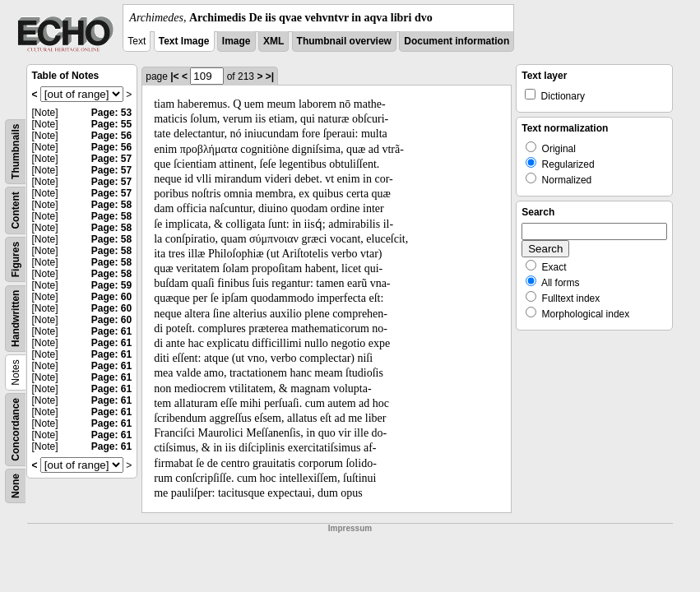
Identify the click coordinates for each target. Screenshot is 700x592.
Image (236, 41)
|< (174, 76)
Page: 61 (111, 331)
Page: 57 (111, 159)
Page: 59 (111, 285)
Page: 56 (111, 136)
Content (16, 210)
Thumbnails (16, 152)
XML (274, 41)
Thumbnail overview (344, 41)
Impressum (350, 528)
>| (270, 76)
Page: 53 (111, 113)
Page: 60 (111, 297)
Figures (16, 259)
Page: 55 (111, 124)
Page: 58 (111, 205)
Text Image (184, 41)
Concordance (16, 430)
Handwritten (16, 319)
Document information (457, 41)
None (16, 486)
